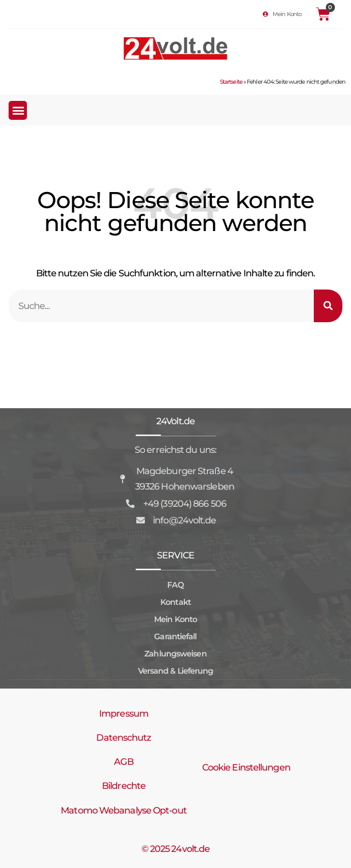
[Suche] (328, 306)
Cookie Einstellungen (246, 767)
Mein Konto (175, 619)
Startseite (231, 82)
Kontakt (175, 602)
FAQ (175, 585)
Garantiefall (175, 636)
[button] (18, 110)
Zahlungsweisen (175, 654)
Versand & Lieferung (176, 671)
